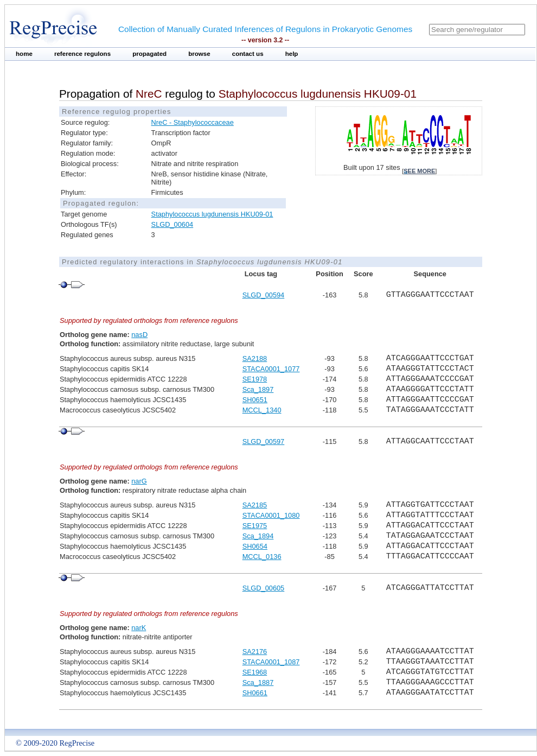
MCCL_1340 (262, 410)
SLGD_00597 (264, 441)
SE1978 (255, 379)
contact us (248, 54)
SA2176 (255, 652)
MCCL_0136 (262, 557)
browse (199, 54)
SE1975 (255, 526)
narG (139, 481)
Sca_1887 (258, 682)
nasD (139, 335)
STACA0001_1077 (271, 369)
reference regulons (82, 54)
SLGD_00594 (264, 295)
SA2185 (255, 505)
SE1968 (255, 672)
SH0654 (255, 546)
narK (139, 628)
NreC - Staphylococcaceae (193, 122)
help (292, 54)
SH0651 (255, 400)
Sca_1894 (258, 536)
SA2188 (255, 358)
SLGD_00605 (264, 588)
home (24, 54)
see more (419, 171)
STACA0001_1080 (271, 515)
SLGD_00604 (172, 224)
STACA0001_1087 (271, 662)
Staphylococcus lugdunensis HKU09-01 (212, 214)
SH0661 (255, 693)
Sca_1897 (258, 389)
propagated (149, 54)
